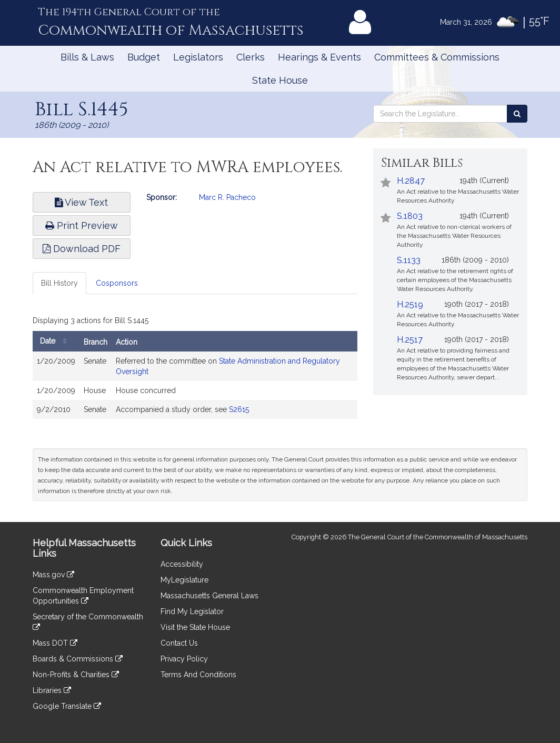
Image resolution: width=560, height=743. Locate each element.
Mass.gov (53, 575)
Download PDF (82, 249)
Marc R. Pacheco (227, 197)
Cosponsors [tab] (117, 283)
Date (56, 341)
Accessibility (182, 564)
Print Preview (82, 225)
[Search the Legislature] (517, 114)
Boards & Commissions (78, 659)
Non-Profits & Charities (76, 675)
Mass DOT (55, 643)
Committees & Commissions (437, 57)
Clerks (251, 57)
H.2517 (410, 340)
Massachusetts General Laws (209, 596)
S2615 (239, 409)
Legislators (198, 57)
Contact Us (179, 643)
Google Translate (67, 706)
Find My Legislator (192, 611)
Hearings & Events (319, 57)
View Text (81, 202)
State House (280, 80)
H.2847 (411, 181)
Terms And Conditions (198, 675)
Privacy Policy (184, 659)
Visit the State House (195, 627)
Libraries (52, 690)
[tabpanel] (195, 368)
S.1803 (410, 216)
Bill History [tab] (59, 283)
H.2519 (410, 304)
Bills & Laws (87, 57)
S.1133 (409, 260)
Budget (144, 57)
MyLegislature (184, 580)
